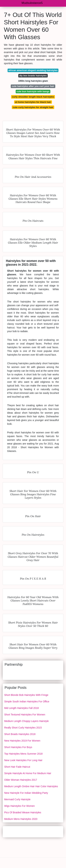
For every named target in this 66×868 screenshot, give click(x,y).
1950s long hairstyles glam (33, 81)
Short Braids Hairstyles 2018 (20, 734)
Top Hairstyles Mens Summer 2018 (23, 754)
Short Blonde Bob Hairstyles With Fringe (26, 695)
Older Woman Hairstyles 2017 (21, 780)
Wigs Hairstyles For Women (19, 806)
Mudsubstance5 (32, 3)
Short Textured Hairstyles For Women (25, 715)
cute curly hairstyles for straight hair (33, 107)
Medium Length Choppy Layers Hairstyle (26, 721)
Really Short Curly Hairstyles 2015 (23, 728)
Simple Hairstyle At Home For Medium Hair (28, 773)
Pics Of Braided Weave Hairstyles (23, 812)
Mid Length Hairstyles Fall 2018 (21, 708)
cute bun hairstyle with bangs (33, 91)
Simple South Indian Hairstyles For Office (27, 701)
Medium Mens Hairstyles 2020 (21, 819)
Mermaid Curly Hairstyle (17, 799)
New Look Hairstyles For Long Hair (23, 760)
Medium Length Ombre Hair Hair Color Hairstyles (31, 786)
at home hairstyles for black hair (33, 102)
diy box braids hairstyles (33, 76)
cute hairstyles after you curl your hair (33, 86)
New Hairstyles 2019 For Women (22, 741)
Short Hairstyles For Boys (18, 747)
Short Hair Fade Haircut (17, 767)
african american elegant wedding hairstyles (33, 70)
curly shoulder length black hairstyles (33, 97)
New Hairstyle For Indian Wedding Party (26, 793)
